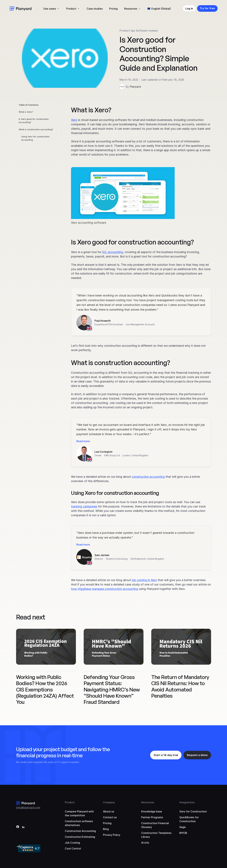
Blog (106, 829)
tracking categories (84, 506)
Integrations (187, 802)
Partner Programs (152, 817)
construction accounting (148, 477)
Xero (74, 120)
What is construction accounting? (36, 129)
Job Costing (72, 843)
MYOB (183, 833)
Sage (183, 827)
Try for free (207, 8)
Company (109, 802)
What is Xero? (26, 112)
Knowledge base (152, 811)
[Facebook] (18, 827)
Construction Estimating (80, 837)
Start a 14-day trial (166, 755)
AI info (145, 843)
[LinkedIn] (23, 827)
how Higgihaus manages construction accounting (104, 589)
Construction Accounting (80, 831)
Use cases (50, 9)
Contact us (110, 817)
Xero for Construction (193, 811)
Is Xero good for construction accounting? (34, 121)
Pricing (113, 9)
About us (109, 811)
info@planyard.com (28, 808)
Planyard (135, 87)
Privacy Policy (112, 835)
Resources (131, 9)
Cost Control (73, 848)
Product (71, 9)
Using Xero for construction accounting (35, 138)
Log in (189, 8)
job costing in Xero (144, 580)
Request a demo (197, 755)
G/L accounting (113, 252)
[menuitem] (159, 9)
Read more (83, 441)
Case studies (95, 9)
